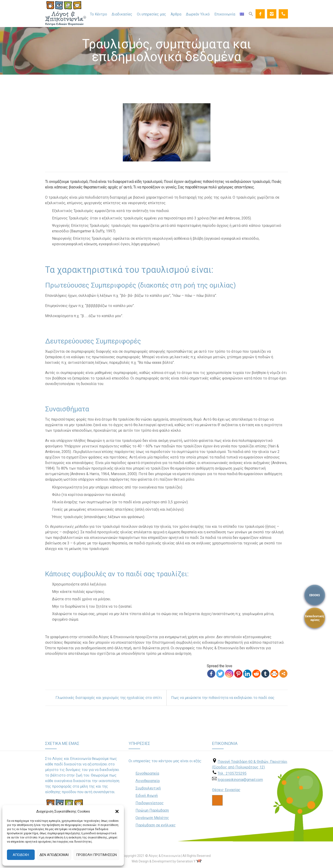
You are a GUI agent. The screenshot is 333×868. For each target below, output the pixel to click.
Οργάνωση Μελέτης (152, 818)
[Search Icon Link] (251, 14)
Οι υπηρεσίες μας (151, 14)
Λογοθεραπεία (148, 781)
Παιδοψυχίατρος (150, 803)
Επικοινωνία (225, 14)
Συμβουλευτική (148, 788)
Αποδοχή (21, 855)
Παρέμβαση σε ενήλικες (156, 825)
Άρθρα (176, 14)
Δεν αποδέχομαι (54, 855)
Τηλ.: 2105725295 (232, 773)
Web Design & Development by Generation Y (164, 861)
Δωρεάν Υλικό (198, 14)
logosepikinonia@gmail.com (240, 780)
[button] (117, 811)
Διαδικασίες (122, 14)
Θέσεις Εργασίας (226, 790)
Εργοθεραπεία (147, 773)
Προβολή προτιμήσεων (96, 855)
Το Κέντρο (99, 14)
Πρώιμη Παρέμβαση (152, 810)
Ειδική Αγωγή (147, 796)
